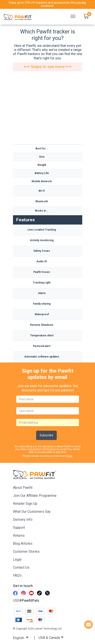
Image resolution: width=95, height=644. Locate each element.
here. (70, 456)
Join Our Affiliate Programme (35, 496)
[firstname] (48, 399)
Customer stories (26, 551)
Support (19, 528)
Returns (19, 536)
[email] (48, 422)
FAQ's (17, 575)
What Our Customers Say (32, 512)
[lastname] (48, 411)
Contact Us (21, 567)
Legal (17, 559)
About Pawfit (23, 488)
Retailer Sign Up (25, 504)
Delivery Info (23, 520)
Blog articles (23, 544)
